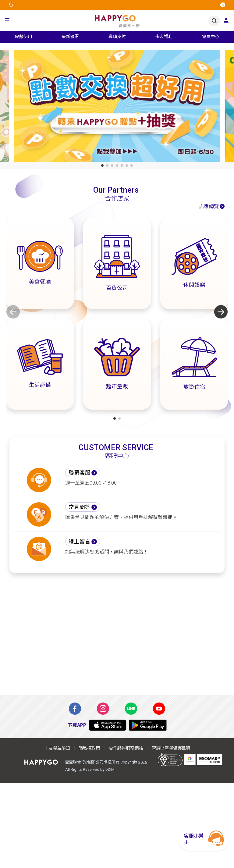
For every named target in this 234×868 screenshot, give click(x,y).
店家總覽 (209, 206)
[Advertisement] (117, 638)
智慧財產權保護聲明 (171, 748)
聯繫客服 (80, 473)
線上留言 (80, 542)
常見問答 (80, 507)
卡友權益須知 (57, 748)
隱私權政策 (89, 748)
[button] (7, 21)
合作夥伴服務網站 (126, 748)
